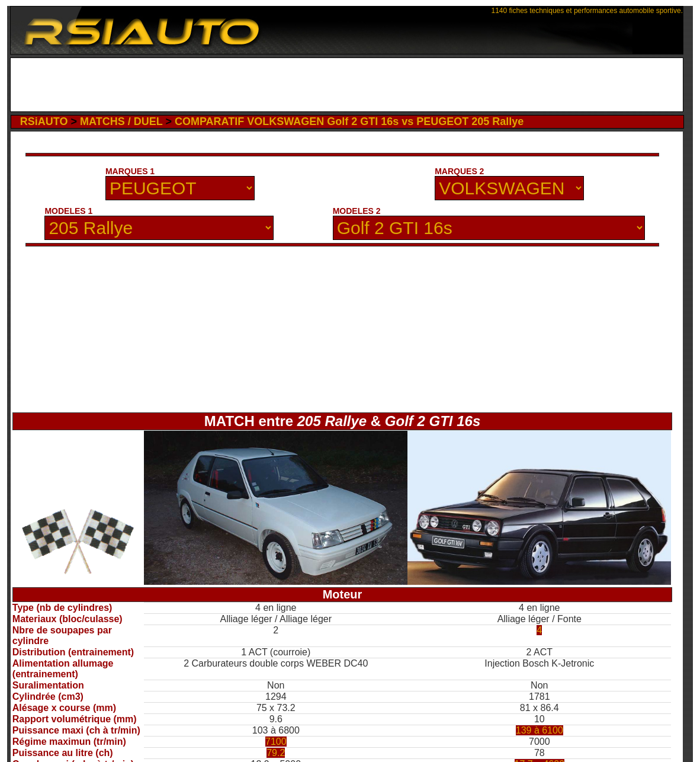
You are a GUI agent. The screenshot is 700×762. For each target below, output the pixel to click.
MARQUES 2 (459, 171)
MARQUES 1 (130, 171)
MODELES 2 (357, 211)
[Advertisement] (347, 85)
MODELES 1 (68, 211)
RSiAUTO (44, 121)
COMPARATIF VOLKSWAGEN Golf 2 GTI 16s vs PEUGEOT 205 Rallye (349, 121)
